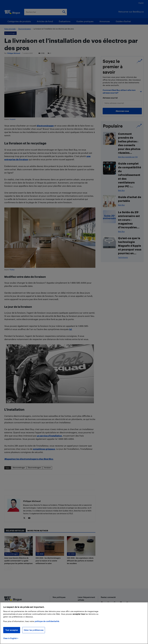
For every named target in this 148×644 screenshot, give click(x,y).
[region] (74, 623)
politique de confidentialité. (47, 621)
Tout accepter (12, 630)
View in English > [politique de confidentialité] (11, 638)
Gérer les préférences (34, 630)
